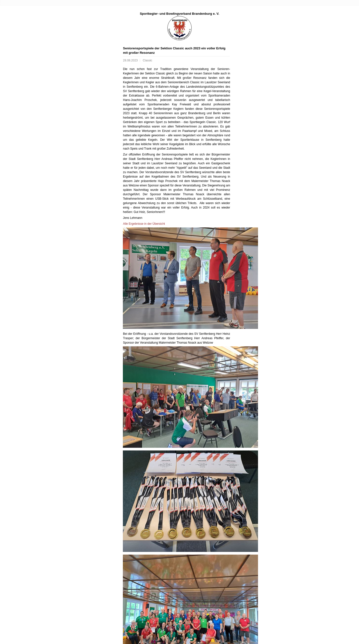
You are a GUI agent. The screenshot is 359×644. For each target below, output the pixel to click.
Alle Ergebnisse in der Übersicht (144, 224)
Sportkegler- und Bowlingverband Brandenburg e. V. (179, 14)
